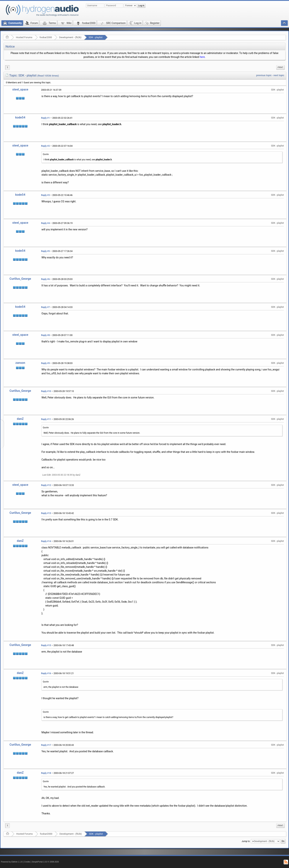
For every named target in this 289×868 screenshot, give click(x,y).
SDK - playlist (96, 37)
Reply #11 (46, 419)
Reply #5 (45, 251)
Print (280, 67)
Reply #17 (46, 745)
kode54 (20, 117)
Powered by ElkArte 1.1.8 (12, 862)
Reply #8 (45, 335)
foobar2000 (46, 37)
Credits (27, 862)
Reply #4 (45, 223)
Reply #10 (46, 391)
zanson (20, 363)
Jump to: (246, 841)
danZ (20, 419)
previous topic (264, 75)
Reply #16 (46, 673)
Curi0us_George (20, 279)
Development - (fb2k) (70, 37)
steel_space (20, 89)
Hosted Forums (24, 37)
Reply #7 (45, 307)
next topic (279, 75)
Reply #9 (45, 363)
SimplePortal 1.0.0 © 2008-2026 (45, 862)
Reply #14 (46, 541)
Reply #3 (45, 195)
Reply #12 (46, 485)
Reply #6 (45, 279)
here (202, 57)
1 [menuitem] (7, 67)
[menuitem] (280, 67)
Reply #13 (46, 513)
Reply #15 (46, 645)
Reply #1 (45, 118)
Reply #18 (46, 773)
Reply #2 (45, 146)
